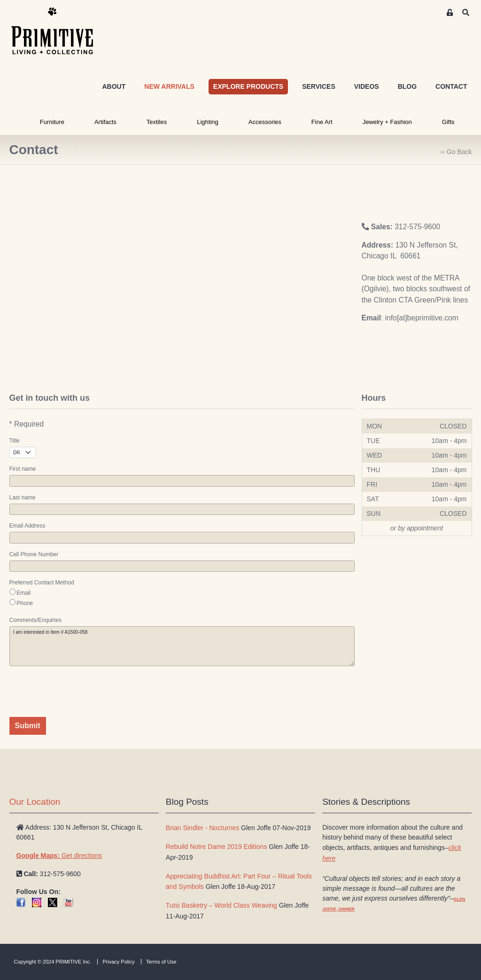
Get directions (59, 856)
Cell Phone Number (34, 554)
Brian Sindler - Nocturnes (202, 828)
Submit (28, 726)
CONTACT (451, 86)
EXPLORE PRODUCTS (248, 86)
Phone (25, 603)
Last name (23, 498)
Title (15, 441)
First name (23, 469)
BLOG (407, 86)
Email (23, 593)
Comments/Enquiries (35, 620)
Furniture (52, 122)
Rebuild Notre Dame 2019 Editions (217, 847)
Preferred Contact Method (42, 583)
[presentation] (81, 692)
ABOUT (114, 86)
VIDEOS (367, 86)
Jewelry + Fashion (387, 122)
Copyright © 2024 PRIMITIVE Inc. (53, 962)
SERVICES (319, 86)
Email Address (27, 526)
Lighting (208, 122)
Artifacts (105, 122)
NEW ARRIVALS (169, 86)
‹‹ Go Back (456, 152)
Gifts (448, 122)
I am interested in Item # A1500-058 (182, 646)
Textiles (157, 122)
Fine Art (322, 122)
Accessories (265, 122)
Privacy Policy (118, 962)
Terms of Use (161, 962)
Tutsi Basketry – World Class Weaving (221, 905)
